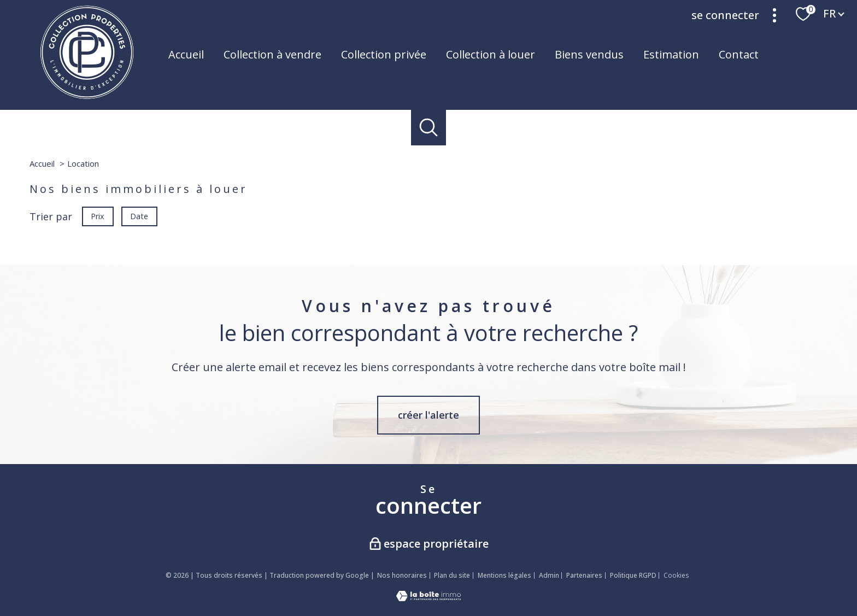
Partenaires (584, 575)
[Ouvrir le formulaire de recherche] (429, 128)
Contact (739, 54)
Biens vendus (589, 54)
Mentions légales (504, 575)
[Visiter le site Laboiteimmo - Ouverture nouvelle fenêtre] (428, 597)
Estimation (671, 54)
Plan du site (452, 575)
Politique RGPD (633, 575)
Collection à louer (491, 54)
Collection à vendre (272, 54)
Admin (549, 575)
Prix (98, 216)
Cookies (676, 576)
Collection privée (384, 54)
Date (140, 216)
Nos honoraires (402, 575)
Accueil (186, 54)
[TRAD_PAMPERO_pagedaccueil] (87, 96)
